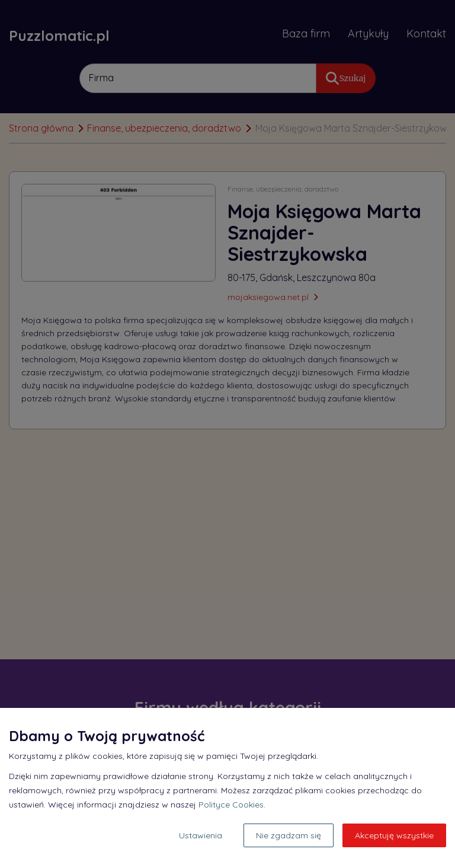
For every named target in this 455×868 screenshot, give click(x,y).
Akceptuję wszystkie (394, 835)
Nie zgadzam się (289, 835)
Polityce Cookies (231, 805)
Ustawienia (201, 835)
